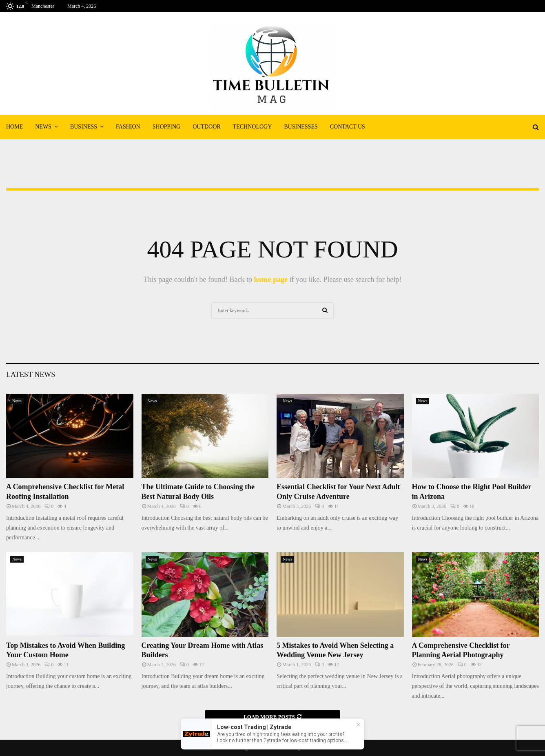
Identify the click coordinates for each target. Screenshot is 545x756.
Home (14, 127)
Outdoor (206, 127)
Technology (253, 127)
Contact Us (348, 127)
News (43, 127)
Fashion (128, 127)
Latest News (31, 375)
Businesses (301, 127)
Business (84, 127)
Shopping (166, 127)
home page (271, 279)
